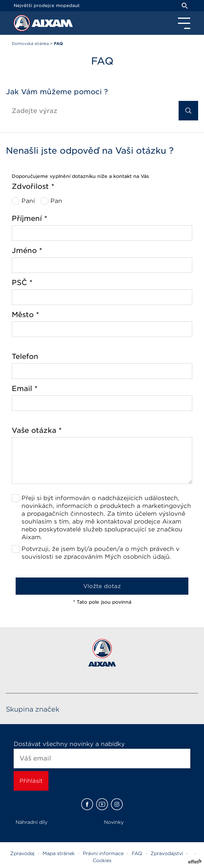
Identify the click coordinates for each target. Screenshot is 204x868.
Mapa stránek (59, 853)
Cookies (102, 860)
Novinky (114, 822)
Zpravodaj (22, 853)
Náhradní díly (31, 822)
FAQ (137, 853)
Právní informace (103, 853)
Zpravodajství (167, 853)
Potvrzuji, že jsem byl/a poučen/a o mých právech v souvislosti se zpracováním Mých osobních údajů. (100, 553)
